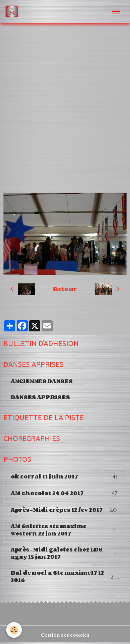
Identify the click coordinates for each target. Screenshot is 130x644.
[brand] (13, 11)
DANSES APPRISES (40, 397)
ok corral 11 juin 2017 (65, 477)
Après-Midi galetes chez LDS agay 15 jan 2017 (65, 553)
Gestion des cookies (65, 635)
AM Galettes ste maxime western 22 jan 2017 (65, 530)
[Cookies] (14, 630)
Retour (65, 289)
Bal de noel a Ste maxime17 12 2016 (65, 576)
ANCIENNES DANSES (42, 381)
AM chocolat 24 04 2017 (65, 493)
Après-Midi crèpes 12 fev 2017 (65, 510)
